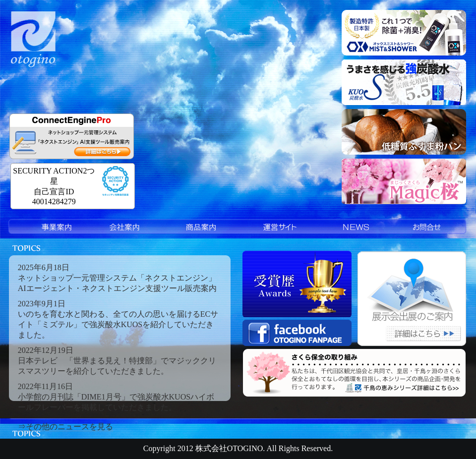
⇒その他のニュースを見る (65, 427)
